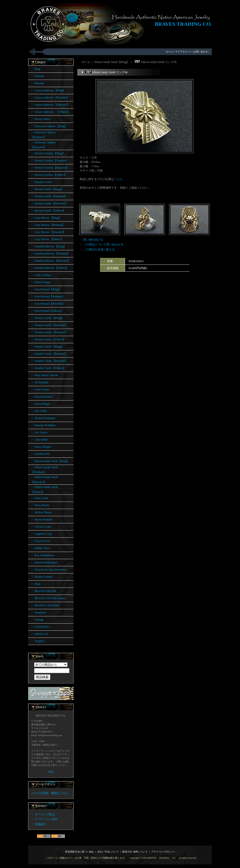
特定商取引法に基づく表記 (79, 852)
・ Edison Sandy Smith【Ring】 (50, 461)
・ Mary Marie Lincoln (44, 375)
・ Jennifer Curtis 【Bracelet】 (49, 361)
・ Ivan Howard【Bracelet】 (48, 304)
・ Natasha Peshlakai (43, 425)
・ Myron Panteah (42, 520)
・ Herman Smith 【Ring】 (47, 189)
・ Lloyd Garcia (40, 541)
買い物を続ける (93, 240)
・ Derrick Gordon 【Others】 (49, 175)
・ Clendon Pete (40, 454)
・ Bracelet (38, 83)
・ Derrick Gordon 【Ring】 (48, 153)
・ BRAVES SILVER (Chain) (48, 598)
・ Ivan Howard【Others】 (47, 311)
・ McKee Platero (41, 512)
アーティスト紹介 (46, 819)
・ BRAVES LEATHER (45, 605)
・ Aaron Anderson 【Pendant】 (50, 98)
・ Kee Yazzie (39, 432)
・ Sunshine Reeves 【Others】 (50, 268)
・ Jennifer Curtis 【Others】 (48, 368)
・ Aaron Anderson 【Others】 (50, 112)
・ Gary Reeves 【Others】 (47, 239)
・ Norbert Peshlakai (43, 418)
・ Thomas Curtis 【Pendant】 (49, 325)
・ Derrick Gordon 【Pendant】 (50, 161)
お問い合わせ (201, 52)
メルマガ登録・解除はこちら (50, 793)
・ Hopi (36, 584)
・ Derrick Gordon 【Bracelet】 (50, 168)
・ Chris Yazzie (40, 390)
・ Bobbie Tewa (40, 548)
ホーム (170, 52)
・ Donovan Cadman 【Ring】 (49, 126)
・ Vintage (37, 620)
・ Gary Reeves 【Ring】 (46, 218)
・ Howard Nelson (42, 397)
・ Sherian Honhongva (44, 562)
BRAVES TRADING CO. (183, 24)
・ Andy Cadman (41, 275)
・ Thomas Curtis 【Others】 (48, 339)
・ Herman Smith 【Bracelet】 (49, 203)
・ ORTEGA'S (40, 634)
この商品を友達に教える (99, 249)
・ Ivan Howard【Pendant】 (48, 296)
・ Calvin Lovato (41, 527)
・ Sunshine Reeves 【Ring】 (49, 246)
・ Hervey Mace (41, 119)
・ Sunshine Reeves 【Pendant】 (50, 254)
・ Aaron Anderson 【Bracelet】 (50, 105)
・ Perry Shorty (40, 505)
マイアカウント (183, 52)
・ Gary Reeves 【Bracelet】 (48, 232)
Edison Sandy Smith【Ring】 (112, 62)
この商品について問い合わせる (103, 244)
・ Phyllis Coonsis (42, 577)
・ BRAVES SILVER (44, 591)
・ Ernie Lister (40, 498)
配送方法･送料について (135, 852)
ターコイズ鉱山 (45, 814)
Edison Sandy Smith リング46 (155, 62)
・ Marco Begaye (41, 447)
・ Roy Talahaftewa (42, 555)
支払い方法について (108, 852)
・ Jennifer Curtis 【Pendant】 (49, 354)
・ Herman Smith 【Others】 (48, 211)
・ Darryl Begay (41, 404)
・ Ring (36, 69)
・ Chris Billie (39, 440)
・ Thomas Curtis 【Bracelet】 (49, 332)
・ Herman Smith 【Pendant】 (49, 196)
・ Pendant (37, 76)
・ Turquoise (39, 613)
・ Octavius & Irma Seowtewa (49, 570)
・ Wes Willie (39, 411)
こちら (118, 179)
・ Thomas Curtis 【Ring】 (47, 318)
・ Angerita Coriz (41, 534)
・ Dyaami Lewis (41, 182)
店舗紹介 (41, 824)
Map (51, 772)
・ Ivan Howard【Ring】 (46, 289)
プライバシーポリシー (163, 852)
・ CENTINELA (41, 627)
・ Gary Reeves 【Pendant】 (48, 225)
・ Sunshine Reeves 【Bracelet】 (51, 261)
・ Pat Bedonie (40, 382)
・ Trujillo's (38, 641)
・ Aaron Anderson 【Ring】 (48, 90)
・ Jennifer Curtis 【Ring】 (47, 347)
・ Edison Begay (41, 282)
